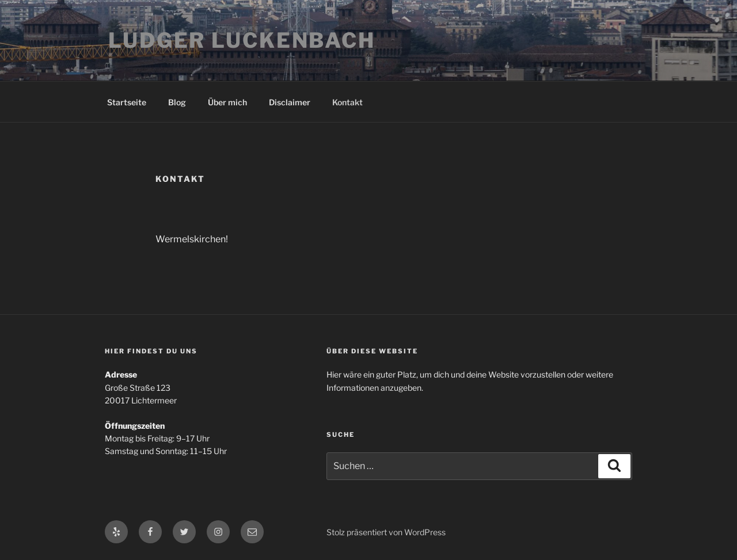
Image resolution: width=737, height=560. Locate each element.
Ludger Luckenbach (242, 40)
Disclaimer (290, 102)
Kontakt (347, 102)
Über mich (227, 102)
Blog (177, 102)
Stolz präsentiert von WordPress (386, 532)
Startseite (127, 102)
